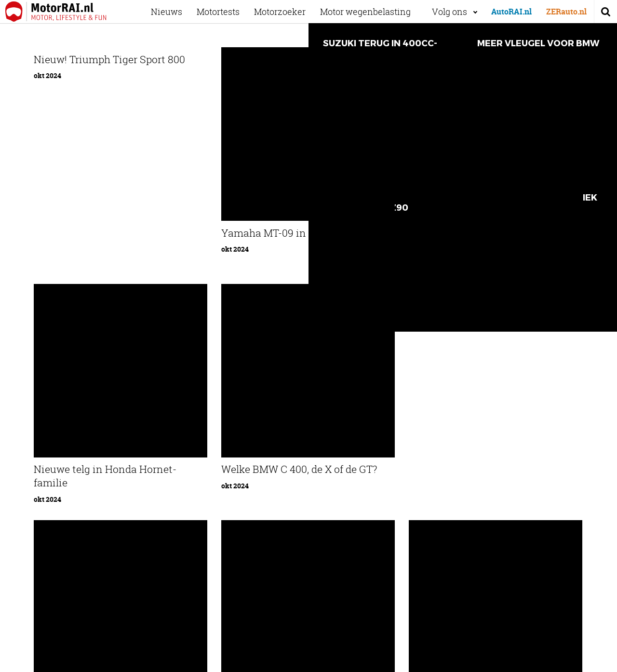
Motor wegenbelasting (372, 12)
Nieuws (173, 12)
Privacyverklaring (556, 661)
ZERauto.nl (566, 12)
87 (364, 403)
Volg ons (449, 12)
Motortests (225, 12)
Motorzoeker (287, 12)
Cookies (514, 661)
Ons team (167, 502)
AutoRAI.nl (511, 12)
